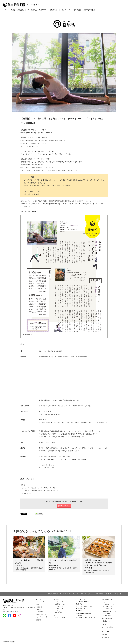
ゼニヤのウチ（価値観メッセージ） (109, 604)
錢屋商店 (34, 10)
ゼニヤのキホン (108, 606)
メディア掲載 (77, 10)
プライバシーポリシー (87, 594)
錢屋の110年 (107, 621)
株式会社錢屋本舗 (53, 594)
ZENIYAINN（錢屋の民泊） (84, 613)
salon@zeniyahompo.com (53, 414)
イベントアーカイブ (61, 617)
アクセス (75, 594)
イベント (6, 10)
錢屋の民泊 (53, 10)
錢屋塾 (13, 10)
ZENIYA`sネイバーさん (110, 611)
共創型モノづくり (23, 10)
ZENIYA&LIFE (107, 616)
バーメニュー (59, 609)
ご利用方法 (79, 616)
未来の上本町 (107, 613)
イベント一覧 (41, 602)
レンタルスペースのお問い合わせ (86, 618)
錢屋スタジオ (80, 604)
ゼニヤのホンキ (108, 609)
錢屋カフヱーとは (60, 604)
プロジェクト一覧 (42, 617)
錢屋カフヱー (43, 10)
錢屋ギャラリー (81, 609)
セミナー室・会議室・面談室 (84, 606)
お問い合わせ (117, 594)
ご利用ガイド (41, 612)
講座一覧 (40, 607)
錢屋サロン (79, 611)
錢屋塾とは (40, 609)
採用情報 (108, 594)
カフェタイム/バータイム (59, 612)
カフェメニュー (60, 606)
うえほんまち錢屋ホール (83, 602)
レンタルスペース (65, 10)
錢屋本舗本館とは (89, 10)
